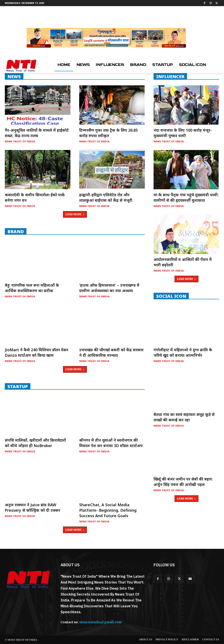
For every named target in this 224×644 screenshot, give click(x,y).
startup (18, 386)
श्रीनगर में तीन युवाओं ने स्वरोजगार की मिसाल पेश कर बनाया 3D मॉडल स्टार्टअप (111, 443)
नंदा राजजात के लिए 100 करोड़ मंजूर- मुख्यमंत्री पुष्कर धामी (183, 133)
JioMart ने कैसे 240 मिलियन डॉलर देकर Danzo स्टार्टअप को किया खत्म (37, 352)
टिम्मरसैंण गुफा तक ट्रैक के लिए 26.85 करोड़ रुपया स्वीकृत (108, 133)
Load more (75, 214)
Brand (16, 231)
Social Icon (171, 296)
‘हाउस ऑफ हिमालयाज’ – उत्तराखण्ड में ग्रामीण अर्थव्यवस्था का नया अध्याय (109, 288)
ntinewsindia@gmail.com (100, 622)
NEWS (14, 76)
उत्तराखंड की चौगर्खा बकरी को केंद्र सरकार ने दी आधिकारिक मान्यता (111, 352)
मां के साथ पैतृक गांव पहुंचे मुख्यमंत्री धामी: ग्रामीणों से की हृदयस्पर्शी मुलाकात (186, 197)
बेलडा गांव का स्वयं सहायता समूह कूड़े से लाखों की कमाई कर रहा (184, 417)
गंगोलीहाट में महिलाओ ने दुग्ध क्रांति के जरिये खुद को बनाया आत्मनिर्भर (183, 352)
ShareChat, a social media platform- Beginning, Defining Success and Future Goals (108, 510)
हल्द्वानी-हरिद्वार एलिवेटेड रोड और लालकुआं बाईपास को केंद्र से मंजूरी (106, 197)
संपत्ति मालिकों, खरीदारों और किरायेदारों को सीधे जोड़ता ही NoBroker (35, 443)
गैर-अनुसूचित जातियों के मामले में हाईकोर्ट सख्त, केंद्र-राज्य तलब (37, 133)
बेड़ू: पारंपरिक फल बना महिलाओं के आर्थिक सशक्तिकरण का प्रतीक (32, 288)
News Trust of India (20, 141)
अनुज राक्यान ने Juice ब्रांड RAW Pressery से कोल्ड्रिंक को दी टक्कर (32, 507)
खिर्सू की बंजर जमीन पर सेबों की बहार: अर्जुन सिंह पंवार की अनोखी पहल (183, 482)
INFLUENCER (170, 76)
